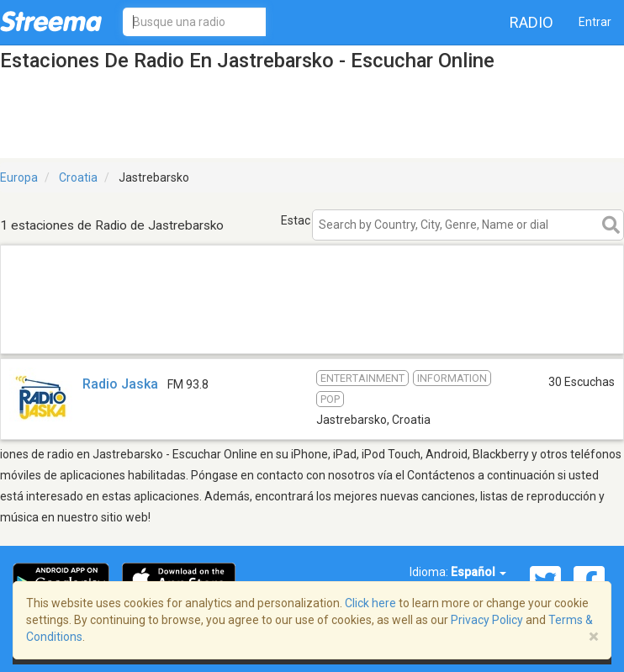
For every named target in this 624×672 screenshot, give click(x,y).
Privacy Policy (487, 620)
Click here (370, 603)
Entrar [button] (595, 22)
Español (479, 572)
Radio (531, 22)
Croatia (78, 177)
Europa (19, 177)
